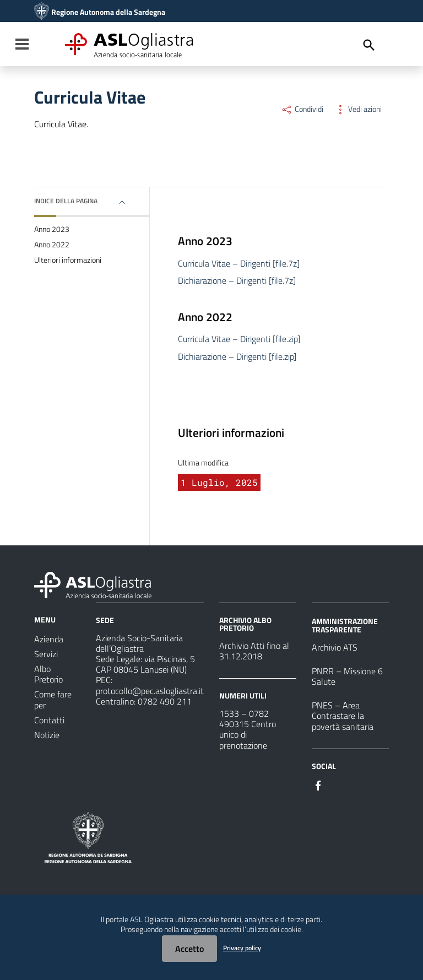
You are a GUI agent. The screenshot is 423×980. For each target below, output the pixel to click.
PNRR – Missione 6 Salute (347, 676)
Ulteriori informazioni (68, 260)
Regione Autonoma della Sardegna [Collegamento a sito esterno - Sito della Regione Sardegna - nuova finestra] (108, 12)
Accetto (189, 949)
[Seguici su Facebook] (318, 784)
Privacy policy (242, 948)
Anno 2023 (52, 229)
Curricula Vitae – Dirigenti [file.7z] (239, 263)
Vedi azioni (358, 109)
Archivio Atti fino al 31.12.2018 (254, 651)
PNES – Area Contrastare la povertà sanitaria (343, 716)
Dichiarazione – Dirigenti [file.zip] (237, 356)
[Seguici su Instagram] (338, 784)
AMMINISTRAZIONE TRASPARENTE (345, 625)
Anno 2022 (52, 245)
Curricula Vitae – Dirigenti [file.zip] (239, 339)
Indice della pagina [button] (66, 201)
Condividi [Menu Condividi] (302, 109)
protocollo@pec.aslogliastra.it (150, 691)
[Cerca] (369, 45)
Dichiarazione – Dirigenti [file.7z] (237, 280)
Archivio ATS (335, 647)
